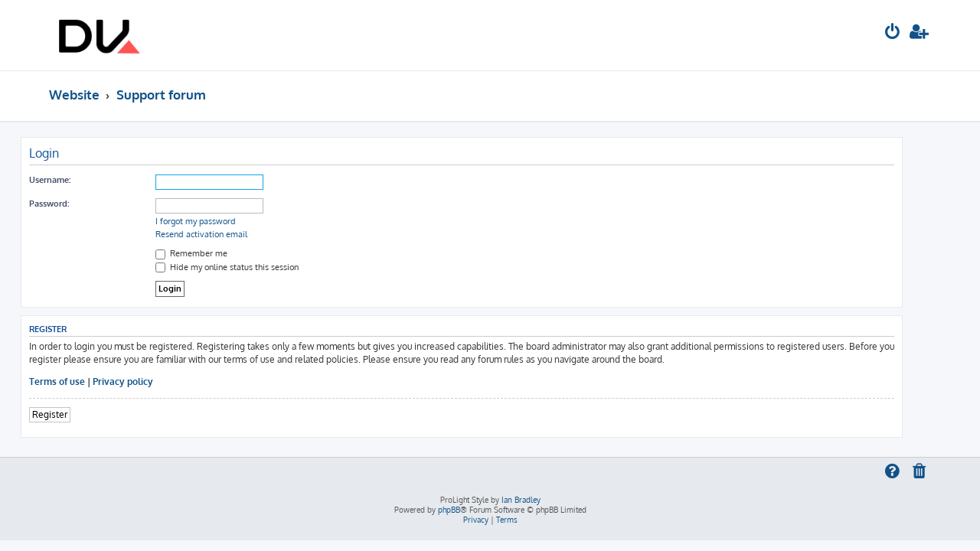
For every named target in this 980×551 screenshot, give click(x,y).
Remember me (220, 253)
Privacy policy (151, 381)
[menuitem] (893, 33)
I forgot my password (224, 221)
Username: (78, 180)
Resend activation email (230, 234)
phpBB (449, 510)
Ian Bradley (521, 500)
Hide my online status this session (255, 267)
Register (78, 414)
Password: (77, 204)
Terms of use (85, 381)
